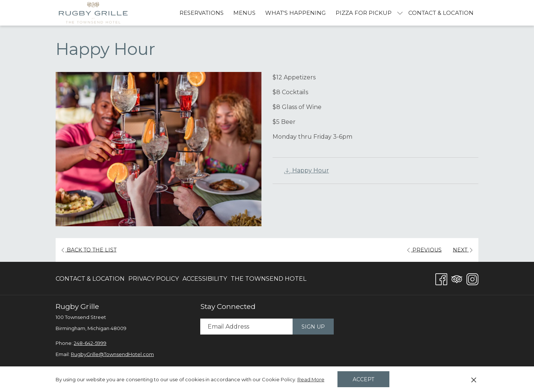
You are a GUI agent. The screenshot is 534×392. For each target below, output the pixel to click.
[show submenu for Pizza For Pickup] (400, 13)
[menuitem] (91, 279)
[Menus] (244, 13)
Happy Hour (306, 170)
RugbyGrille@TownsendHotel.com (112, 354)
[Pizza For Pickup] (364, 13)
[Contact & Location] (441, 13)
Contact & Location (90, 279)
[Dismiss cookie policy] (474, 379)
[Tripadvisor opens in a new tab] (457, 278)
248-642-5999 (90, 343)
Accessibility (205, 279)
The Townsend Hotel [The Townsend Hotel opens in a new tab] (268, 280)
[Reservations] (202, 13)
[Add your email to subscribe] (246, 327)
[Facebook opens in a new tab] (441, 278)
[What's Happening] (295, 13)
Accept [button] (363, 379)
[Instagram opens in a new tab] (472, 278)
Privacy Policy (154, 279)
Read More (311, 380)
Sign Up (313, 327)
